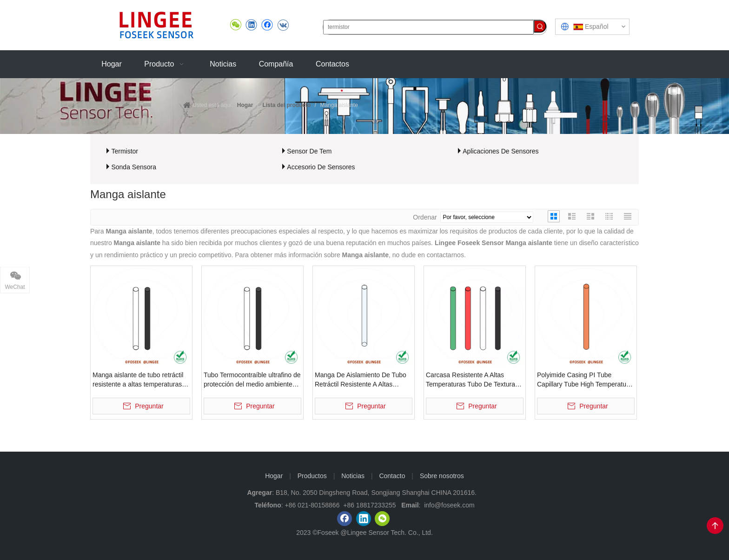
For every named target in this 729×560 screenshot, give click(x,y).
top (715, 526)
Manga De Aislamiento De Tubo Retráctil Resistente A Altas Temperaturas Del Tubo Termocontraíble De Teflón (361, 380)
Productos (312, 476)
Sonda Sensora (134, 167)
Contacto (392, 476)
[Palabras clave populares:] (540, 26)
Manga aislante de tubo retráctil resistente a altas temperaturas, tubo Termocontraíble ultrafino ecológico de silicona (138, 380)
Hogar (274, 476)
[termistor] (428, 27)
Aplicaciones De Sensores (500, 151)
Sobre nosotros (442, 476)
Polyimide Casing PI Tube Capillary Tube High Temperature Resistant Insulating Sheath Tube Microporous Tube (585, 380)
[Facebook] (345, 519)
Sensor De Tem (309, 151)
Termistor (125, 151)
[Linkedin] (364, 519)
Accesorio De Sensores (321, 167)
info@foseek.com (449, 505)
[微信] (382, 519)
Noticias (353, 476)
